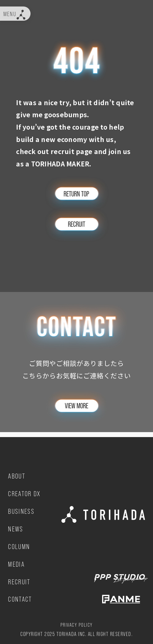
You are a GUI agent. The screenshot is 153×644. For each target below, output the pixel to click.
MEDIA (17, 563)
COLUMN (20, 545)
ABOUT (18, 475)
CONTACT (21, 598)
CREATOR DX (26, 493)
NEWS (16, 528)
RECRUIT (20, 581)
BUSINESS (22, 510)
